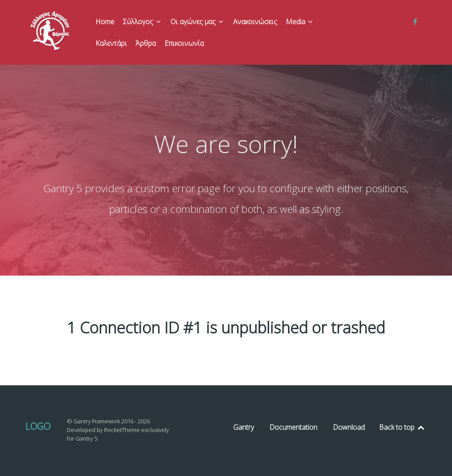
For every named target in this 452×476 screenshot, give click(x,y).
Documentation (293, 427)
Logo (38, 426)
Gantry (243, 427)
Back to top (402, 427)
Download (349, 427)
